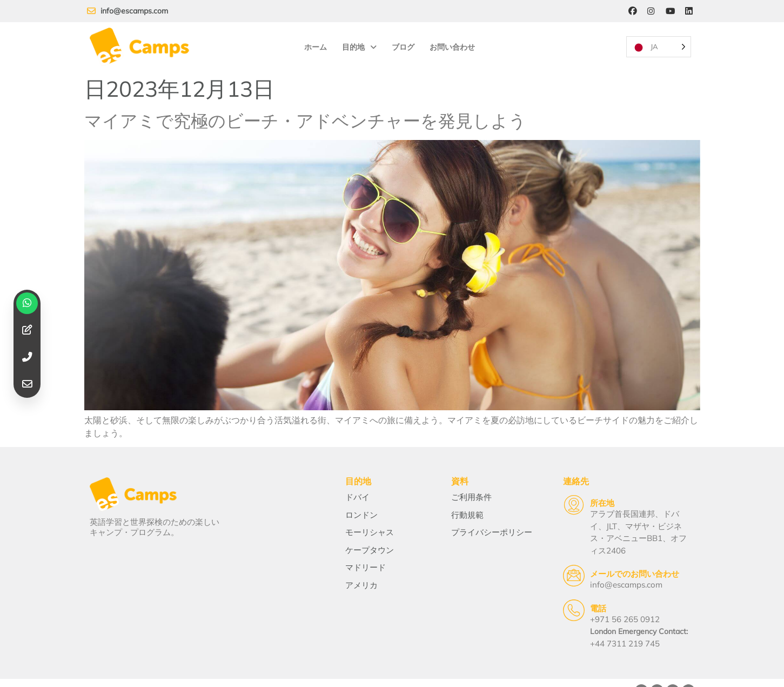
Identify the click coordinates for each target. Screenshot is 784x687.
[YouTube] (669, 11)
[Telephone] (555, 593)
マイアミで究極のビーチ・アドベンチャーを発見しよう (305, 114)
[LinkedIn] (689, 11)
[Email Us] (555, 559)
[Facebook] (631, 11)
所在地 (583, 498)
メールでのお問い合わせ (616, 557)
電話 (579, 591)
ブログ (403, 44)
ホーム (315, 44)
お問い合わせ (452, 44)
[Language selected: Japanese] (658, 44)
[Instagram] (650, 11)
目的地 (359, 44)
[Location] (555, 500)
